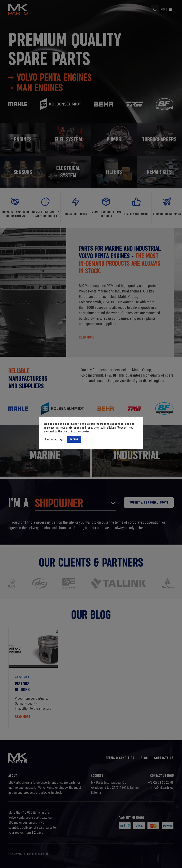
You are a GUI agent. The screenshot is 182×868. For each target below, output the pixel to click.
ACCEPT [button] (74, 439)
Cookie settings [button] (54, 439)
